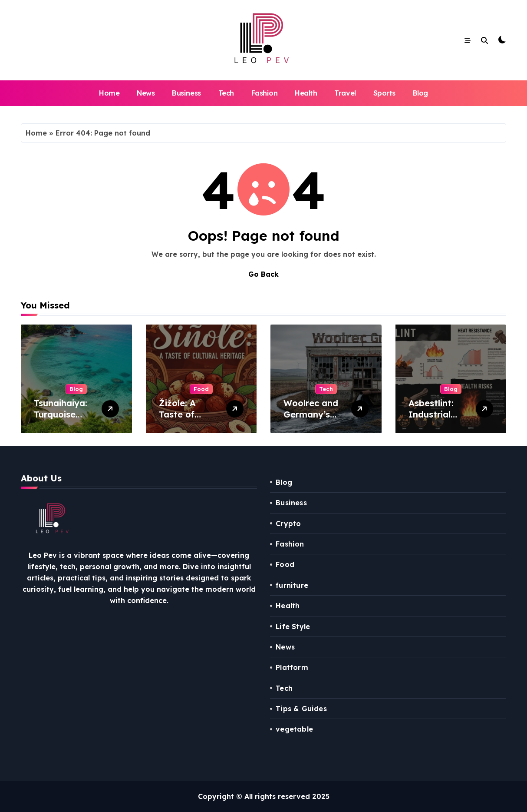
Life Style (293, 626)
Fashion (265, 93)
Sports (384, 93)
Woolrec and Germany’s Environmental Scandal (314, 420)
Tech (226, 93)
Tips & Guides (301, 709)
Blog (420, 93)
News (146, 93)
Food (201, 389)
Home (109, 93)
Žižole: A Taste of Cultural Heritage (178, 420)
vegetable (294, 729)
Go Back (263, 274)
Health (306, 93)
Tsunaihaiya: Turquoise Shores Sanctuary (61, 420)
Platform (292, 667)
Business (186, 93)
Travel (345, 93)
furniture (292, 585)
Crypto (288, 524)
